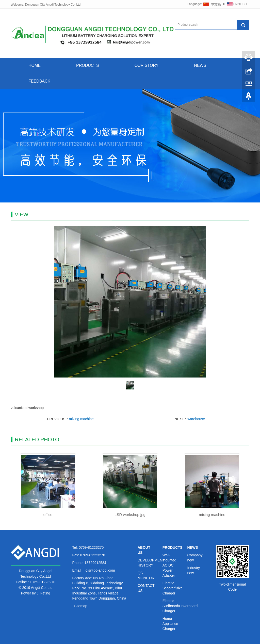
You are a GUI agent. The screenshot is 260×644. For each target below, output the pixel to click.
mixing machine (81, 419)
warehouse (196, 419)
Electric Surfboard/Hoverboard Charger (180, 606)
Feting (45, 593)
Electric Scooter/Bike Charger (173, 588)
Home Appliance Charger (170, 624)
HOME (35, 65)
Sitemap (81, 606)
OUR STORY (147, 65)
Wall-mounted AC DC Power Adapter (169, 565)
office (48, 515)
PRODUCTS (88, 65)
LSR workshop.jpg (130, 515)
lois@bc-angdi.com (100, 570)
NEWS (200, 65)
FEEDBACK (39, 81)
